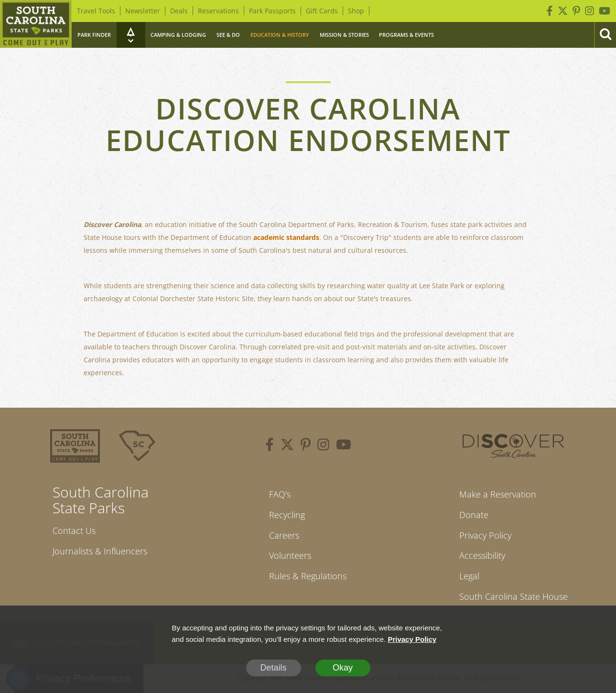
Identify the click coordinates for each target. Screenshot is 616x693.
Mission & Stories (344, 35)
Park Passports (272, 11)
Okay (343, 668)
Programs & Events (406, 35)
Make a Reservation (498, 494)
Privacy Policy (485, 535)
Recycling (287, 515)
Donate (474, 515)
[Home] (36, 24)
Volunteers (290, 555)
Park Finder (94, 35)
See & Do (228, 35)
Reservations (218, 11)
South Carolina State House (513, 596)
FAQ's (280, 494)
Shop (356, 11)
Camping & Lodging (178, 35)
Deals (179, 11)
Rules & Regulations (308, 576)
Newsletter (143, 11)
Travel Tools (96, 11)
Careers (284, 535)
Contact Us (74, 531)
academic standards (286, 237)
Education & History (280, 35)
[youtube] (344, 446)
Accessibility (482, 555)
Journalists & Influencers (100, 551)
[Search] (605, 35)
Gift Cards (322, 11)
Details (273, 668)
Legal (469, 576)
